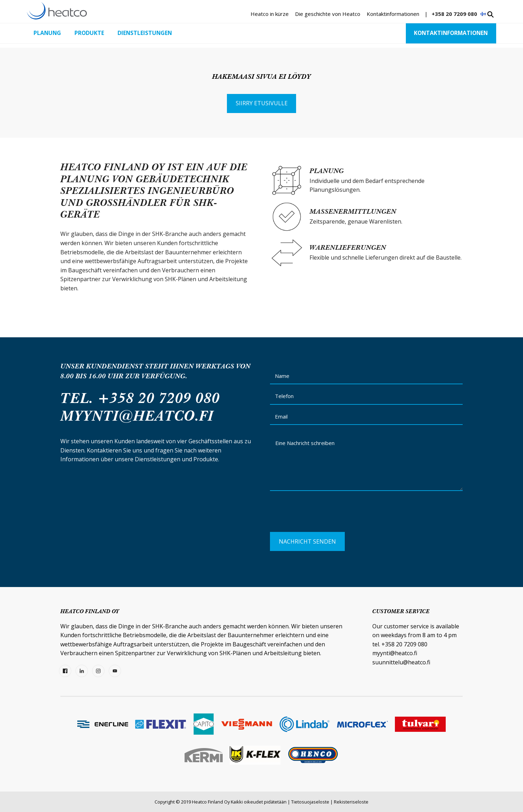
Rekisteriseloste (351, 802)
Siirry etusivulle (262, 103)
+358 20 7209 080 (454, 14)
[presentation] (324, 514)
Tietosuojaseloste (310, 802)
